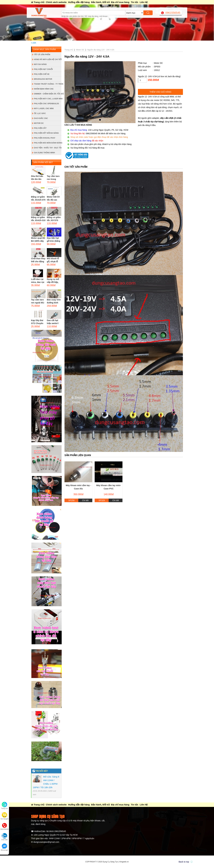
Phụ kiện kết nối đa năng (46, 133)
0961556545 (173, 13)
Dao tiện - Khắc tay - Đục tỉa (48, 148)
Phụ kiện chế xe (42, 74)
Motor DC (39, 123)
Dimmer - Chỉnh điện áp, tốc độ (48, 94)
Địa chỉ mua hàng (120, 2)
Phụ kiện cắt (40, 128)
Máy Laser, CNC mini (44, 109)
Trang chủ (39, 2)
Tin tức (135, 2)
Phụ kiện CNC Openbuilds (47, 104)
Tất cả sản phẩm (42, 55)
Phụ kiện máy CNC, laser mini (48, 99)
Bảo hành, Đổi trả (100, 2)
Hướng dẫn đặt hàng (79, 2)
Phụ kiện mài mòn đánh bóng (48, 143)
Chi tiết (85, 500)
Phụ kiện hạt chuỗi (43, 69)
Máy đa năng (40, 64)
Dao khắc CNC (41, 118)
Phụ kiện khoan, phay (45, 138)
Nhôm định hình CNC (44, 89)
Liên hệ (144, 2)
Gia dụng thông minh (45, 153)
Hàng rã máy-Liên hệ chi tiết (48, 59)
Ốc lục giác (40, 113)
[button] (100, 120)
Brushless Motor (43, 79)
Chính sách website (56, 2)
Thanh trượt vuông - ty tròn (48, 84)
